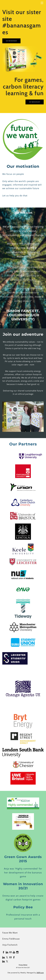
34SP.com (40, 973)
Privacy (21, 965)
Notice (25, 965)
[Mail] (10, 952)
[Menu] (42, 3)
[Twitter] (7, 957)
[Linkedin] (7, 952)
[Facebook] (3, 952)
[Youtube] (14, 952)
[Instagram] (17, 952)
